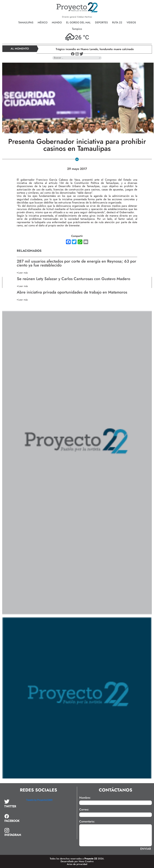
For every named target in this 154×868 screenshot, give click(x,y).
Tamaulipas (26, 22)
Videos (131, 22)
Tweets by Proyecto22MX (39, 800)
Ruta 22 (117, 22)
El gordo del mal (78, 22)
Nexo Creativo (86, 861)
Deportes (101, 22)
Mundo (57, 22)
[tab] (13, 804)
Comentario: (87, 822)
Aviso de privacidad (77, 864)
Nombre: (85, 798)
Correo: (84, 810)
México (43, 22)
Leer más (23, 273)
